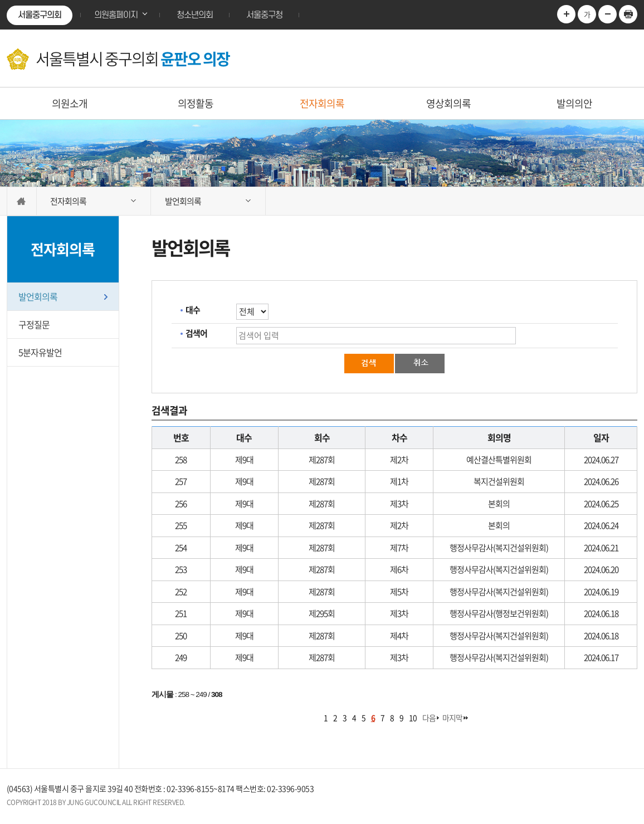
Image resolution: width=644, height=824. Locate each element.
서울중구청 (264, 15)
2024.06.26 (601, 481)
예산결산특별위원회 (499, 460)
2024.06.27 (601, 460)
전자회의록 (322, 103)
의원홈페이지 (116, 15)
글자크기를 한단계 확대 (566, 14)
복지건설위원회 (499, 481)
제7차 (399, 548)
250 (181, 636)
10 (413, 718)
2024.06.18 (601, 613)
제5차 (399, 592)
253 (181, 569)
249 (181, 657)
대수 (193, 310)
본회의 (499, 504)
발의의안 (574, 103)
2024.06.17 (601, 657)
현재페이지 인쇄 (628, 14)
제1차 (399, 481)
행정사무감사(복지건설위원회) (499, 548)
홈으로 (22, 201)
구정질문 (34, 324)
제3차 (399, 504)
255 (181, 525)
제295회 (322, 613)
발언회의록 (38, 296)
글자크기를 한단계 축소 (608, 14)
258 (181, 460)
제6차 (399, 569)
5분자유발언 (40, 352)
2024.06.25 (601, 504)
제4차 (399, 636)
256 (181, 504)
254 (181, 548)
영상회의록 (448, 103)
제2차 (399, 460)
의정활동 (196, 103)
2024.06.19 (601, 592)
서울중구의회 (40, 15)
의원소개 (70, 103)
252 (181, 592)
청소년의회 (195, 15)
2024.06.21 (601, 548)
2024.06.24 (601, 525)
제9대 (244, 460)
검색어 (196, 333)
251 (181, 613)
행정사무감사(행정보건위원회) (499, 613)
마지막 (452, 718)
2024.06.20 (601, 569)
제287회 (322, 460)
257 (181, 481)
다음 (429, 718)
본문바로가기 (0, 0)
